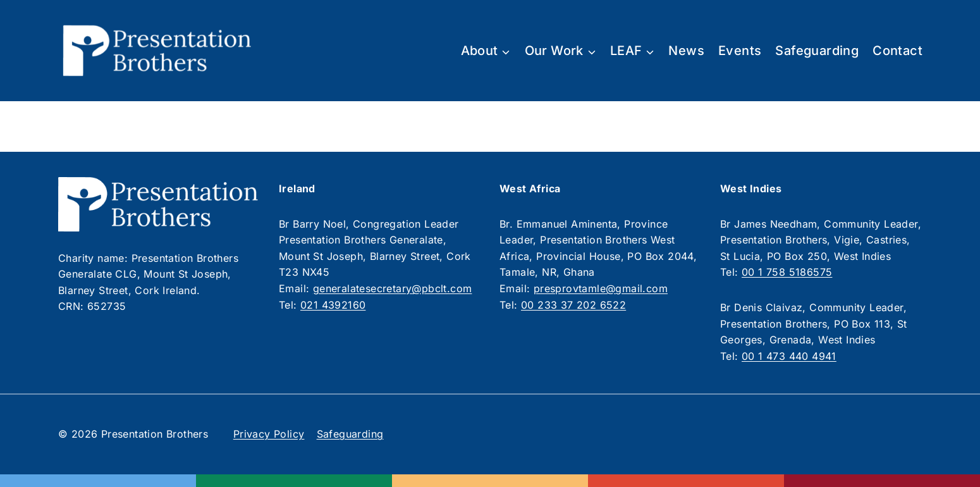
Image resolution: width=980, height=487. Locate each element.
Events (740, 51)
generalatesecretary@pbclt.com (393, 288)
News (686, 51)
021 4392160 (333, 305)
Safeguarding (817, 51)
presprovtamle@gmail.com (601, 288)
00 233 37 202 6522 (573, 305)
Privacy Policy (269, 434)
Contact (897, 51)
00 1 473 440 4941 (789, 356)
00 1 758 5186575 (787, 272)
